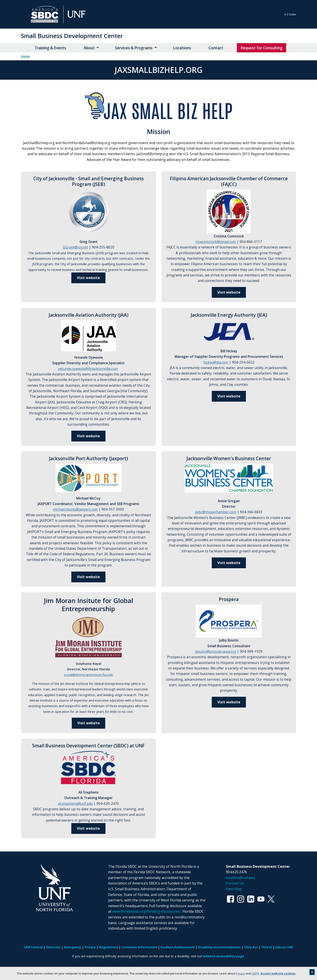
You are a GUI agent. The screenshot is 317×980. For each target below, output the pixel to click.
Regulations (109, 947)
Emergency (73, 947)
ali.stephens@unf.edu (75, 804)
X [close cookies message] (312, 972)
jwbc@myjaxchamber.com (216, 512)
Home (25, 56)
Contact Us (235, 883)
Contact (216, 48)
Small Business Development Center (72, 36)
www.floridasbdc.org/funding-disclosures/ (147, 911)
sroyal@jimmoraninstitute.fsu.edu (88, 675)
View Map (234, 889)
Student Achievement (178, 947)
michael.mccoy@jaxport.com (75, 509)
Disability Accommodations (219, 947)
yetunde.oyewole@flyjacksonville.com (88, 369)
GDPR (255, 973)
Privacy (241, 973)
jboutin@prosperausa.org (216, 652)
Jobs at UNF (284, 947)
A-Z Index (290, 14)
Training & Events (50, 48)
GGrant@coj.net (75, 247)
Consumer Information (139, 947)
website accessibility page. (224, 956)
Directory (53, 947)
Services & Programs (134, 48)
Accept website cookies (278, 973)
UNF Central (33, 947)
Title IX (267, 947)
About (89, 48)
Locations (182, 48)
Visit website (88, 436)
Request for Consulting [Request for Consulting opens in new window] (262, 48)
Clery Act (251, 947)
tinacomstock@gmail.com (216, 242)
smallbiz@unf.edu (240, 878)
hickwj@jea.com (216, 362)
